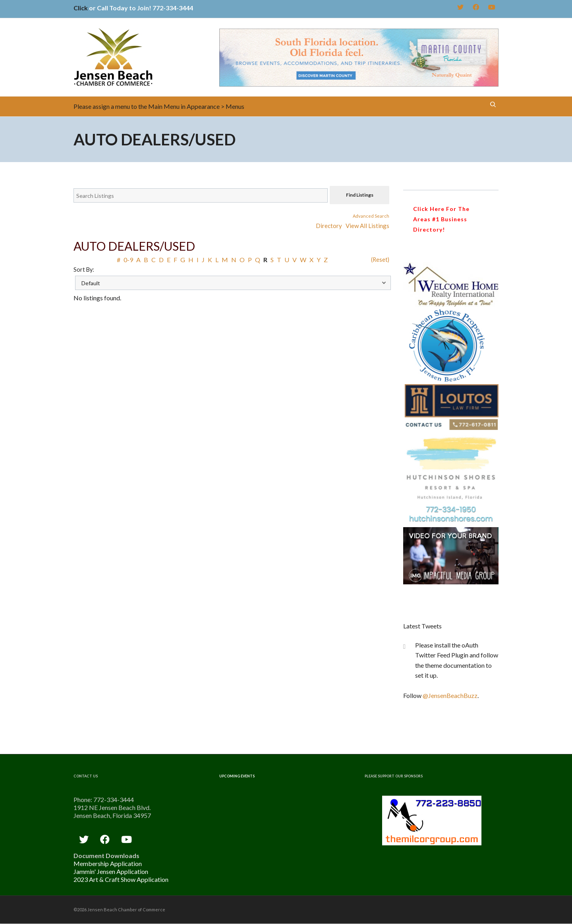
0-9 (128, 260)
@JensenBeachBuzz (450, 695)
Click (81, 8)
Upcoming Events (237, 776)
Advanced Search (371, 216)
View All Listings (367, 226)
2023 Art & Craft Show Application (121, 879)
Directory (329, 226)
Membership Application (108, 863)
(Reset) (380, 260)
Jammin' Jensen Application (111, 871)
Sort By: (84, 270)
